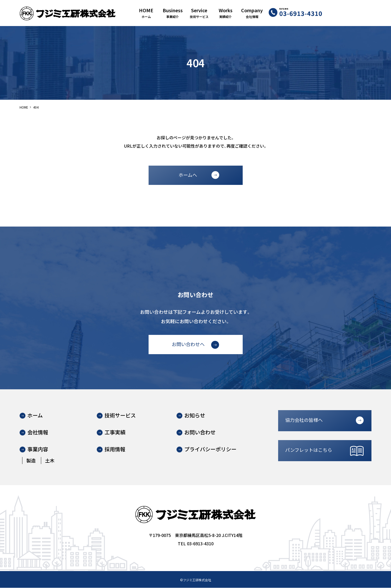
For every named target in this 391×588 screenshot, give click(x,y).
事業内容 (38, 449)
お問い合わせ (200, 432)
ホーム (35, 415)
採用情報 (115, 449)
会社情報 (38, 432)
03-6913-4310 (200, 544)
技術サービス (120, 415)
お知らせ (195, 415)
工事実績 (115, 432)
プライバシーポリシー (210, 449)
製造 (31, 461)
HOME (24, 107)
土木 (50, 461)
